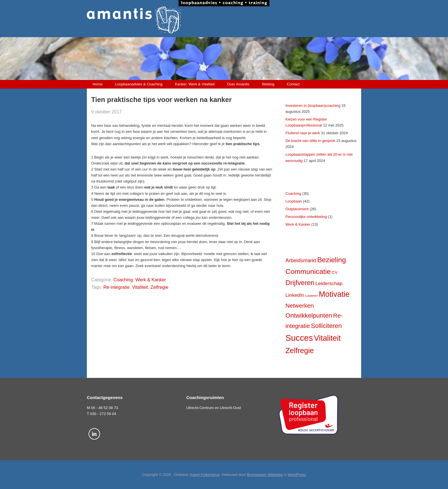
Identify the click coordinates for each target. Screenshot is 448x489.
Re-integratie (117, 287)
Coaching (123, 280)
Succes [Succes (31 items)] (299, 338)
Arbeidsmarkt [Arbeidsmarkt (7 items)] (301, 260)
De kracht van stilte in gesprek (310, 141)
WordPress (297, 475)
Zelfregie (159, 287)
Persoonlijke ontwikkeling (306, 217)
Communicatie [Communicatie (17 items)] (308, 271)
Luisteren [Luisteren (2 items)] (311, 296)
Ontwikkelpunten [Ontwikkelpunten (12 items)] (309, 315)
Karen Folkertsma (205, 475)
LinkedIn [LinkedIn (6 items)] (295, 295)
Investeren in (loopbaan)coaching (313, 106)
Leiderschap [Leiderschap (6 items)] (329, 283)
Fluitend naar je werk (303, 133)
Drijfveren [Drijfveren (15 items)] (300, 283)
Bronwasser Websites (265, 475)
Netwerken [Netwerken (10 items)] (300, 305)
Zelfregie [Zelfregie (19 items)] (300, 350)
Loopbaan (294, 201)
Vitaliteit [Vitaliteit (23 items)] (327, 338)
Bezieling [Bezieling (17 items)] (332, 260)
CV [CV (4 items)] (335, 272)
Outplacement (297, 209)
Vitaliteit (140, 287)
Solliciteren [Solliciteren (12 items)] (326, 326)
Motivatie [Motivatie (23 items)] (334, 294)
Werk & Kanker (151, 280)
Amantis (224, 20)
